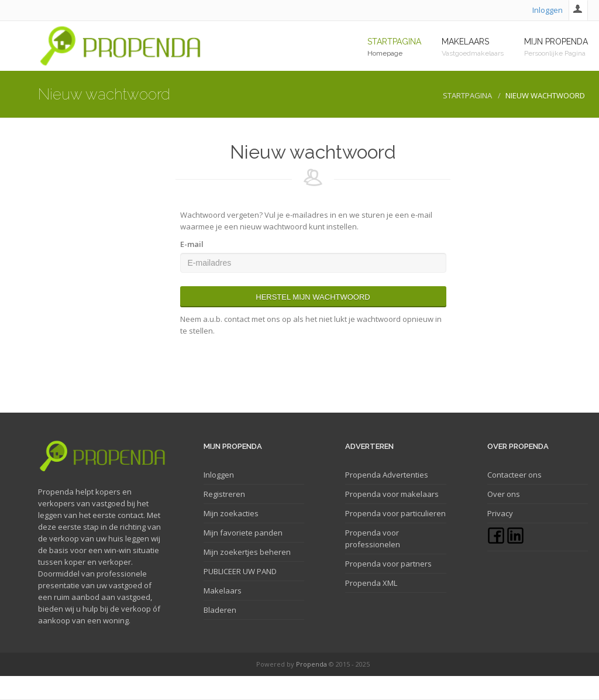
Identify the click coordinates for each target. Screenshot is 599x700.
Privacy (500, 513)
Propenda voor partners (388, 564)
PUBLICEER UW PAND (240, 571)
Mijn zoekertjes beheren (247, 552)
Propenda (311, 664)
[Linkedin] (515, 541)
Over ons (504, 494)
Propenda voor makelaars (392, 494)
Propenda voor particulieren (395, 513)
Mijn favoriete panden (243, 533)
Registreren (224, 494)
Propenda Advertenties (387, 475)
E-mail (192, 244)
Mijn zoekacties (231, 513)
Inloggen (548, 10)
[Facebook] (497, 541)
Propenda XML (371, 583)
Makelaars (223, 591)
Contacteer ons (514, 475)
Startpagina (467, 95)
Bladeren (220, 610)
